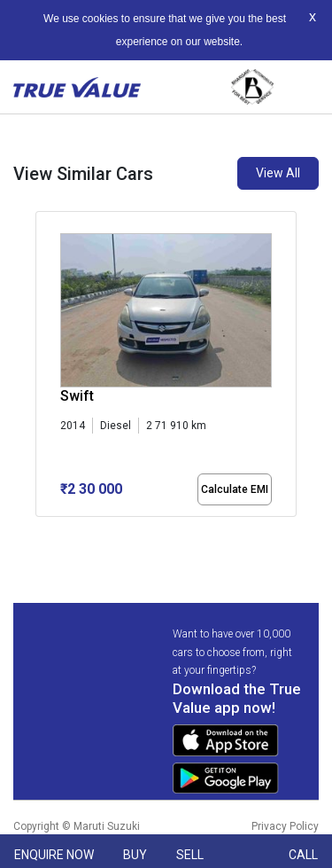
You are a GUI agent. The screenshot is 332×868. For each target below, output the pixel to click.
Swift (77, 396)
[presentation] (45, 367)
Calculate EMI (235, 489)
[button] (41, 532)
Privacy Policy (285, 826)
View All (278, 173)
